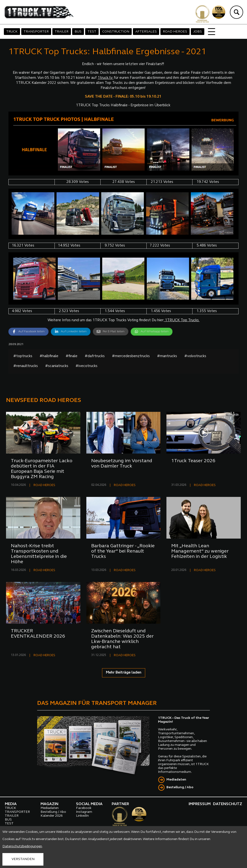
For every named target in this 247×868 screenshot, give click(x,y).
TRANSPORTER (36, 32)
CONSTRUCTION (116, 32)
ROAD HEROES (175, 32)
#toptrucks (23, 356)
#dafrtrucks (95, 356)
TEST (92, 32)
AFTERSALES (146, 32)
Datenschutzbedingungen (22, 846)
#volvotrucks (195, 356)
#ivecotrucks (86, 366)
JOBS (198, 32)
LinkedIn (82, 816)
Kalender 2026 (52, 816)
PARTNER (120, 804)
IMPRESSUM (200, 804)
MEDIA (11, 804)
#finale (72, 356)
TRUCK (12, 32)
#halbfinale (49, 356)
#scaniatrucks (57, 366)
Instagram (84, 812)
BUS (78, 32)
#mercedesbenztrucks (131, 356)
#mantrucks (167, 356)
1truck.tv (106, 78)
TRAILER (62, 32)
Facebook (84, 808)
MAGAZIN (49, 804)
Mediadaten (176, 780)
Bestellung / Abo (180, 787)
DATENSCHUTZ (228, 804)
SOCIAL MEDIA (89, 804)
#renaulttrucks (26, 366)
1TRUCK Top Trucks (182, 320)
